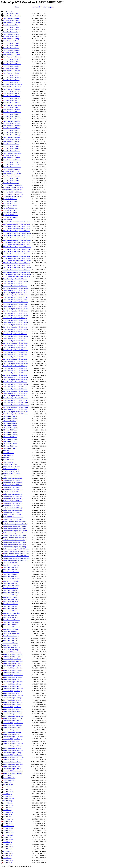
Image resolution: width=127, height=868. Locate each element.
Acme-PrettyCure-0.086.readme (12, 119)
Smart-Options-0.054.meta (11, 625)
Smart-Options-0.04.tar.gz (10, 595)
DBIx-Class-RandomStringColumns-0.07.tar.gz (16, 256)
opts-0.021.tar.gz (8, 801)
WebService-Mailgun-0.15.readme (13, 764)
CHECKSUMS (7, 219)
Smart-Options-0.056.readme (11, 634)
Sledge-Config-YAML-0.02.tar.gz (13, 485)
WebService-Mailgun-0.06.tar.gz (12, 691)
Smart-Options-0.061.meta (11, 645)
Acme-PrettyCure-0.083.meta (11, 96)
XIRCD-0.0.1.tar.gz (9, 780)
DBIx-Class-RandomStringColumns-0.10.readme (17, 274)
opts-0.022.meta (8, 803)
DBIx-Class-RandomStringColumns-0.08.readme (17, 261)
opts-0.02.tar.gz (7, 794)
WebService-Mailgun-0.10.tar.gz (12, 725)
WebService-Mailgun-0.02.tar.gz (12, 663)
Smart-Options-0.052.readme (11, 613)
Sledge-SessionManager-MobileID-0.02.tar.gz (16, 560)
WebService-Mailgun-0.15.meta (12, 762)
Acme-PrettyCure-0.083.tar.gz (12, 100)
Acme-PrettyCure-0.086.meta (11, 116)
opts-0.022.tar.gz (8, 808)
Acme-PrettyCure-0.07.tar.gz (11, 52)
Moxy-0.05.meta (8, 457)
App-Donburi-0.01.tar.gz (10, 203)
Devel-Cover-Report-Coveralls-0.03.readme (16, 295)
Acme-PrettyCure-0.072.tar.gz (12, 66)
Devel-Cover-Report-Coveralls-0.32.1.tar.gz (16, 407)
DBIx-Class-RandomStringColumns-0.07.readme (17, 254)
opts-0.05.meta (7, 837)
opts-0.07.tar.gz (7, 856)
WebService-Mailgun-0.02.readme (13, 661)
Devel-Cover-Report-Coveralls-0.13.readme (16, 364)
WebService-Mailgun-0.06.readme (13, 689)
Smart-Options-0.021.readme (11, 579)
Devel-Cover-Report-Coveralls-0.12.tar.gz (15, 359)
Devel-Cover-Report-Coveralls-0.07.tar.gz (15, 325)
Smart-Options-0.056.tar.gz (11, 636)
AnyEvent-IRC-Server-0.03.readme (13, 194)
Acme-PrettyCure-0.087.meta (11, 123)
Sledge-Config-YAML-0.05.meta (12, 492)
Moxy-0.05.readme (9, 460)
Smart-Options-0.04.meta (10, 590)
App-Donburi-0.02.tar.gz (10, 210)
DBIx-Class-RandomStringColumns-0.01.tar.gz (16, 224)
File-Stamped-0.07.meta (10, 437)
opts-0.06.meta (7, 844)
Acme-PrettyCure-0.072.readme (12, 64)
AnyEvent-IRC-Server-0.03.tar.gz (13, 197)
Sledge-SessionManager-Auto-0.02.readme (15, 531)
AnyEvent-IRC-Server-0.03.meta (12, 192)
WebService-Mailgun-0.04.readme (13, 675)
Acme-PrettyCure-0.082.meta (11, 89)
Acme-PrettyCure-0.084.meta (11, 103)
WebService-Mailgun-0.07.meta (12, 693)
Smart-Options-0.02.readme (11, 572)
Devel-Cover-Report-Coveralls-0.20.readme (16, 384)
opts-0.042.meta (8, 830)
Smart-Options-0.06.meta (10, 638)
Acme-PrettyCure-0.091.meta (11, 151)
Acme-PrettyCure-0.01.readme (12, 16)
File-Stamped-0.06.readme (11, 432)
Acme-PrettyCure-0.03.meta (11, 27)
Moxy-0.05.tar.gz (8, 462)
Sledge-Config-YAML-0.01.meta (12, 478)
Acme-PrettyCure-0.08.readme (12, 71)
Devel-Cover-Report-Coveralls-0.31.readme (16, 398)
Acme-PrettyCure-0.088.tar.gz (12, 135)
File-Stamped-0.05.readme (11, 425)
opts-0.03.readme (8, 812)
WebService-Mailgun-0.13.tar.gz (12, 746)
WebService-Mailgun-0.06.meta (12, 686)
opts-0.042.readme (8, 833)
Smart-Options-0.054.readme (11, 627)
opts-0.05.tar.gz (7, 842)
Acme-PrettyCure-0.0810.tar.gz (12, 87)
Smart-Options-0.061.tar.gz (11, 650)
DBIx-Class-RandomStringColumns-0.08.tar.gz (16, 263)
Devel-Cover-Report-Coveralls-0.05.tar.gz (15, 311)
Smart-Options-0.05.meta (10, 597)
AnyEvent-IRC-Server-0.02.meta (12, 185)
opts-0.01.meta (7, 782)
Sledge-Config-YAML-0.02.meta (12, 483)
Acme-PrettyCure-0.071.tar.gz (12, 59)
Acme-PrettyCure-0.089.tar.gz (12, 142)
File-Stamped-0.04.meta (10, 416)
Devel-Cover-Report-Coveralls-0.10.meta (15, 341)
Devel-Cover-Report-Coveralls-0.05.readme (16, 309)
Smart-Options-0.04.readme (11, 592)
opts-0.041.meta (8, 824)
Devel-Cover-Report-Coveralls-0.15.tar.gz (15, 380)
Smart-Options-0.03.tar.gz (10, 588)
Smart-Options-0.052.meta (11, 611)
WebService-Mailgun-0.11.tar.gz (12, 732)
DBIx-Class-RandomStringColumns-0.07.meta (16, 252)
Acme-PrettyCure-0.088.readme (12, 133)
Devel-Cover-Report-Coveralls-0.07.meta (15, 320)
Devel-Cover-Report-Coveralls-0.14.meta (15, 368)
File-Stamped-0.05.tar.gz (10, 428)
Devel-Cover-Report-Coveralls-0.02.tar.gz (15, 290)
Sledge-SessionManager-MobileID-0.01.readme (17, 551)
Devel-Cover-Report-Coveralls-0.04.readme (16, 302)
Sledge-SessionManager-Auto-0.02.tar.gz (15, 533)
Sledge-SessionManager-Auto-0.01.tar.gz (15, 526)
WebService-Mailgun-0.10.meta (12, 721)
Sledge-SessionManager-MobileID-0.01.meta (16, 549)
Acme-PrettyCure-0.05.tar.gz (11, 46)
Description (50, 7)
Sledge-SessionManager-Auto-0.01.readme (15, 524)
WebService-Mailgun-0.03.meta (12, 666)
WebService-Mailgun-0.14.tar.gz (12, 753)
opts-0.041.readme (8, 826)
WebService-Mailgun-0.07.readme (13, 695)
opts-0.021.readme (8, 798)
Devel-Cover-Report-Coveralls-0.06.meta (15, 313)
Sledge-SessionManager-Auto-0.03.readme (15, 538)
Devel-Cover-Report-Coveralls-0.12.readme (16, 357)
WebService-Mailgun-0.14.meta (12, 748)
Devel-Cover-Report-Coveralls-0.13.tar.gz (15, 366)
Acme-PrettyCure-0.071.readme (12, 57)
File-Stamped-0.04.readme (11, 419)
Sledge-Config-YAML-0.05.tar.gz (13, 494)
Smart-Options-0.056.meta (11, 631)
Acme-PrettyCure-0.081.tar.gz (12, 80)
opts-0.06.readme (8, 846)
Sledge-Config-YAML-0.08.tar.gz (13, 508)
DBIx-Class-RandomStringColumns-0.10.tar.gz (16, 277)
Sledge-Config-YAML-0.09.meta (12, 510)
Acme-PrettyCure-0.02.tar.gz (11, 25)
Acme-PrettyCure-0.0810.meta (12, 82)
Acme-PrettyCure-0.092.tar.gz (12, 162)
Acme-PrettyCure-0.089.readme (12, 139)
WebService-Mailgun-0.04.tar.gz (12, 677)
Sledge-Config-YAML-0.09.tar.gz (13, 512)
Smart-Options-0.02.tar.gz (10, 574)
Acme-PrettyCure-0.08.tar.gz (11, 73)
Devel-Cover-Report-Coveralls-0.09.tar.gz (15, 338)
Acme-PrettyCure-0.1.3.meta (11, 171)
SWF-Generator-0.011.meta (11, 471)
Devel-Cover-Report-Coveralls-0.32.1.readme (16, 405)
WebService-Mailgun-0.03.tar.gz (12, 670)
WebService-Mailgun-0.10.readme (13, 723)
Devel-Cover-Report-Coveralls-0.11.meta (15, 348)
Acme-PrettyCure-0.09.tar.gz (11, 149)
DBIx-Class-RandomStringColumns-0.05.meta (16, 238)
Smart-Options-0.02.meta (10, 570)
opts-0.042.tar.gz (8, 835)
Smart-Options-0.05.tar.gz (10, 602)
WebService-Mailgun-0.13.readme (13, 744)
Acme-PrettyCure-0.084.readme (12, 105)
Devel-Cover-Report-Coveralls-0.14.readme (16, 370)
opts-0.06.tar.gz (7, 849)
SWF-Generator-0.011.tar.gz (11, 476)
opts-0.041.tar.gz (8, 828)
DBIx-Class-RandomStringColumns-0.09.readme (17, 268)
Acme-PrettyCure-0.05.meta (11, 41)
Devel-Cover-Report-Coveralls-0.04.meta (15, 300)
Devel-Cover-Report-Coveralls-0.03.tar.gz (15, 297)
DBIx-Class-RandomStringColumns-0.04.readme (17, 233)
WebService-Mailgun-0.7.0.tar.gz (12, 718)
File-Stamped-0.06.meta (10, 430)
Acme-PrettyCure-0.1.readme (11, 181)
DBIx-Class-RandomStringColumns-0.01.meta (16, 222)
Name (17, 7)
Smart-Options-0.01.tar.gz (10, 567)
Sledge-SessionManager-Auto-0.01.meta (15, 522)
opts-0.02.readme (8, 792)
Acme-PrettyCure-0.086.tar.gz (12, 121)
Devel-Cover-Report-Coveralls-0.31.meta (15, 396)
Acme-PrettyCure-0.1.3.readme (12, 174)
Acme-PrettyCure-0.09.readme (12, 146)
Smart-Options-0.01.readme (11, 565)
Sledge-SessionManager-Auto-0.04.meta (15, 542)
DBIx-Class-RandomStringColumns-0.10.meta (16, 272)
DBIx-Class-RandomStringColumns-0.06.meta (16, 245)
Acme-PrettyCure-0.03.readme (12, 30)
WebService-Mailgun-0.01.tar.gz (12, 657)
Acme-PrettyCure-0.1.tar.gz (11, 183)
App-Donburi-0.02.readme (11, 208)
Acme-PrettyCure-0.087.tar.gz (12, 128)
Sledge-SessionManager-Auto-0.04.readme (15, 544)
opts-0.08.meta (7, 858)
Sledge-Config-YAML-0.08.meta (12, 506)
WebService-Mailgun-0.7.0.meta (12, 714)
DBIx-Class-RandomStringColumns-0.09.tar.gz (16, 270)
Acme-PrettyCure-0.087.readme (12, 126)
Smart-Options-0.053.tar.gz (11, 622)
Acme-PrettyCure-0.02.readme (12, 23)
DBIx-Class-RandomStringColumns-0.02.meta (16, 226)
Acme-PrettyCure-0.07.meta (11, 48)
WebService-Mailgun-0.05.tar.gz (12, 684)
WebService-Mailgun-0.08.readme (13, 702)
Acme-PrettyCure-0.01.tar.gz (11, 18)
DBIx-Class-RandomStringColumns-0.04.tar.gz (16, 235)
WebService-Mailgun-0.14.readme (13, 750)
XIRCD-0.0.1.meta (8, 776)
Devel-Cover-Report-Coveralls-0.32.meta (15, 409)
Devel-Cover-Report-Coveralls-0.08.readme (16, 329)
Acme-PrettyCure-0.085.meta (11, 110)
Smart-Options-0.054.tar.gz (11, 629)
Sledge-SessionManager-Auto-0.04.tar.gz (15, 547)
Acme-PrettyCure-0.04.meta (11, 34)
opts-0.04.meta (7, 817)
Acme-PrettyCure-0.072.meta (11, 62)
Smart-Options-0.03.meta (10, 583)
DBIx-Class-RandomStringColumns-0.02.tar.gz (16, 229)
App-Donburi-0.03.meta (10, 213)
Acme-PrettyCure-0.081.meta (11, 75)
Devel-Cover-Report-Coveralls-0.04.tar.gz (15, 304)
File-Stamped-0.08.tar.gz (10, 448)
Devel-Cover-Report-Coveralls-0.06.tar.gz (15, 318)
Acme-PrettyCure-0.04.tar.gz (11, 39)
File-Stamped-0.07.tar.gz (10, 441)
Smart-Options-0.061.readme (11, 647)
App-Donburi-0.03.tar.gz (10, 217)
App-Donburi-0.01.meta (10, 199)
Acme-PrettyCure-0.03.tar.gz (11, 32)
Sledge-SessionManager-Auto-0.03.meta (15, 535)
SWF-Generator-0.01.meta (11, 464)
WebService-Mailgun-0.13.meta (12, 741)
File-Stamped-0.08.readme (11, 446)
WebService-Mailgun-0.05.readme (13, 682)
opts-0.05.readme (8, 840)
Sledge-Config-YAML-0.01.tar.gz (13, 480)
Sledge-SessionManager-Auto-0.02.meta (15, 528)
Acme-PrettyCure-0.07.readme (12, 50)
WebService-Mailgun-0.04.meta (12, 673)
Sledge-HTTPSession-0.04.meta (12, 515)
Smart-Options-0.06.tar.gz (10, 643)
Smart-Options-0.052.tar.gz (11, 615)
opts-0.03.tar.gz (7, 814)
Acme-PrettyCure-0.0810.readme (12, 84)
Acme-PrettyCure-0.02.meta (11, 20)
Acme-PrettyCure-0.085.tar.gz (12, 114)
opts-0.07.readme (8, 853)
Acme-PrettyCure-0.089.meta (11, 137)
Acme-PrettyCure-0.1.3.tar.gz (11, 176)
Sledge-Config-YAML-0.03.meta (12, 487)
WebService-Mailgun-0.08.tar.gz (12, 705)
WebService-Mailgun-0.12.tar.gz (12, 739)
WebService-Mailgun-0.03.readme (13, 668)
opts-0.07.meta (7, 851)
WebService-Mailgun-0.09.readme (13, 709)
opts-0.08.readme (8, 860)
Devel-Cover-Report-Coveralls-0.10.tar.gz (15, 345)
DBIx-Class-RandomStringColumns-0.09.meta (16, 265)
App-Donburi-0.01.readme (11, 201)
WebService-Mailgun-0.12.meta (12, 734)
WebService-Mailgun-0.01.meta (12, 652)
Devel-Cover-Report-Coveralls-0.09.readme (16, 336)
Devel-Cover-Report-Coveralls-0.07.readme (16, 322)
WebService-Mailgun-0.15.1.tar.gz (13, 760)
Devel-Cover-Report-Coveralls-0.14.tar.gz (15, 373)
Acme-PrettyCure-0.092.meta (11, 158)
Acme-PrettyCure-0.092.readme (12, 160)
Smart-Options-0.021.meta (11, 576)
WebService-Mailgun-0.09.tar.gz (12, 711)
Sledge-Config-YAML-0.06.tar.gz (13, 499)
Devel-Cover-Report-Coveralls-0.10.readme (16, 343)
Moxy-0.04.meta (8, 451)
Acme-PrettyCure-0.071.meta (11, 55)
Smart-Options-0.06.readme (11, 641)
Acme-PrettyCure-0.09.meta (11, 144)
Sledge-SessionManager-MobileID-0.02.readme (17, 558)
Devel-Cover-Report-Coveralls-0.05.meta (15, 306)
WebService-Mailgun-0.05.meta (12, 679)
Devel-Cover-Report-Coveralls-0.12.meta (15, 354)
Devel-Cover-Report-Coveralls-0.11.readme (16, 350)
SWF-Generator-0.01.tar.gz (11, 469)
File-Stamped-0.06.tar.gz (10, 435)
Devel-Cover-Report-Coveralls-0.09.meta (15, 334)
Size (45, 7)
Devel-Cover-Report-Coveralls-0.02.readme (16, 288)
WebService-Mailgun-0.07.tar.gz (12, 698)
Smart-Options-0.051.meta (11, 604)
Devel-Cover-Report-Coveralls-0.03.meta (15, 293)
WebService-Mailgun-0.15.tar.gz (12, 766)
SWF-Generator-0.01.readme (11, 467)
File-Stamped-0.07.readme (11, 439)
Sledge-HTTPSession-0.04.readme (13, 517)
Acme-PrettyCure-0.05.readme (12, 43)
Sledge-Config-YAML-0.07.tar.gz (13, 503)
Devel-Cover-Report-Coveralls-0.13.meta (15, 361)
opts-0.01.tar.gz (7, 787)
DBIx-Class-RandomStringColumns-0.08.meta (16, 258)
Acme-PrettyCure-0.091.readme (12, 153)
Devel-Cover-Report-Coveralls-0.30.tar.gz (15, 393)
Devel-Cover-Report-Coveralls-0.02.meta (15, 286)
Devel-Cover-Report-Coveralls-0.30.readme (16, 391)
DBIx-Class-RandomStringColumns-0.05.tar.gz (16, 242)
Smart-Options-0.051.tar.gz (11, 608)
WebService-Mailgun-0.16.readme (13, 771)
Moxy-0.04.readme (9, 453)
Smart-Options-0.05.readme (11, 599)
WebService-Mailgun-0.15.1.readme (13, 757)
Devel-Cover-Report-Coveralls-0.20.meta (15, 382)
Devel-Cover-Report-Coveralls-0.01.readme (16, 281)
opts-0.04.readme (8, 819)
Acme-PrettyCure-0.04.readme (12, 36)
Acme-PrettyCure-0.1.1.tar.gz (11, 169)
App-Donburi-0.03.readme (11, 215)
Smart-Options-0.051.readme (11, 606)
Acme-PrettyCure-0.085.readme (12, 112)
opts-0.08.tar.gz (7, 862)
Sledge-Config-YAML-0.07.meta (12, 501)
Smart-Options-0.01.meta (10, 563)
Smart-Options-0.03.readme (11, 586)
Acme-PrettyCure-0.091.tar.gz (12, 155)
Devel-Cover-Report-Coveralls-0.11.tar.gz (15, 352)
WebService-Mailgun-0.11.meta (12, 727)
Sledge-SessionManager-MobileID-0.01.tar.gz (16, 554)
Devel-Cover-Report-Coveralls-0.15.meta (15, 375)
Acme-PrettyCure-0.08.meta (11, 68)
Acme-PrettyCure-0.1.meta (11, 178)
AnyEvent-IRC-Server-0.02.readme (13, 187)
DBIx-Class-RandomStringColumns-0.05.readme (17, 240)
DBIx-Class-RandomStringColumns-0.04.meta (16, 231)
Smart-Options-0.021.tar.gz (11, 581)
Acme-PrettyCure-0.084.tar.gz (12, 107)
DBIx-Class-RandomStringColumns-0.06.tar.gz (16, 249)
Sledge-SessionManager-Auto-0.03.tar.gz (15, 540)
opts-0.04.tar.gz (7, 821)
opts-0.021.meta (8, 796)
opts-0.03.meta (7, 810)
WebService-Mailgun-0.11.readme (13, 730)
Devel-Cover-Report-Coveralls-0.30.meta (15, 389)
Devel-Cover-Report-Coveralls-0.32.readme (16, 412)
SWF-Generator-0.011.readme (12, 473)
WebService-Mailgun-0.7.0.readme (13, 716)
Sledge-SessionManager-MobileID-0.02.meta (16, 556)
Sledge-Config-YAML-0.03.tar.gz (13, 489)
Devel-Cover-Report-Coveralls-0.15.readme (16, 377)
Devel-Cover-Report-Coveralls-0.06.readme (16, 316)
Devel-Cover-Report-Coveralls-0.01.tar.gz (15, 284)
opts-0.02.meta (7, 789)
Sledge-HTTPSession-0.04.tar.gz (12, 519)
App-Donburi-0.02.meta (10, 206)
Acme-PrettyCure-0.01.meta (11, 14)
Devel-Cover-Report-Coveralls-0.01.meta (15, 279)
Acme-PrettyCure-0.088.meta (11, 130)
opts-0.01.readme (8, 785)
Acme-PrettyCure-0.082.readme (12, 91)
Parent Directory (8, 11)
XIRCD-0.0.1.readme (9, 778)
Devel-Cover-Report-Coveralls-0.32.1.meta (15, 403)
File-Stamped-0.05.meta (10, 423)
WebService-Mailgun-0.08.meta (12, 700)
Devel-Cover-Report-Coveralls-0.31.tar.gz (15, 400)
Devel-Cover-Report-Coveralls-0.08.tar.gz (15, 332)
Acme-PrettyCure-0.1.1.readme (12, 167)
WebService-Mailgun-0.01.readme (13, 654)
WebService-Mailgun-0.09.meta (12, 707)
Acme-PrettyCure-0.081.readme (12, 78)
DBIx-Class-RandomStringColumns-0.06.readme (17, 247)
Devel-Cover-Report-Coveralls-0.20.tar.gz (15, 387)
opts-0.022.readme (8, 805)
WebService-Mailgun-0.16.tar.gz (12, 773)
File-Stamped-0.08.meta (10, 444)
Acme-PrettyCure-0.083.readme (12, 98)
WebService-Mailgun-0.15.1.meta (13, 755)
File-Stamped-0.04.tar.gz (10, 421)
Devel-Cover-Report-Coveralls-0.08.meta (15, 327)
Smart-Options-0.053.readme (11, 620)
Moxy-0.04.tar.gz (8, 455)
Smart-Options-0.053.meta (11, 618)
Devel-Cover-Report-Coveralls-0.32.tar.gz (15, 414)
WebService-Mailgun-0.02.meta (12, 659)
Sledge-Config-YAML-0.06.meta (12, 496)
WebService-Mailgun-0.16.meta (12, 769)
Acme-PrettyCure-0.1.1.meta (11, 165)
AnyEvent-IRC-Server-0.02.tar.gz (13, 190)
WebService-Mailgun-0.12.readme (13, 737)
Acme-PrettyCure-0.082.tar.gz (12, 94)
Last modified (37, 7)
